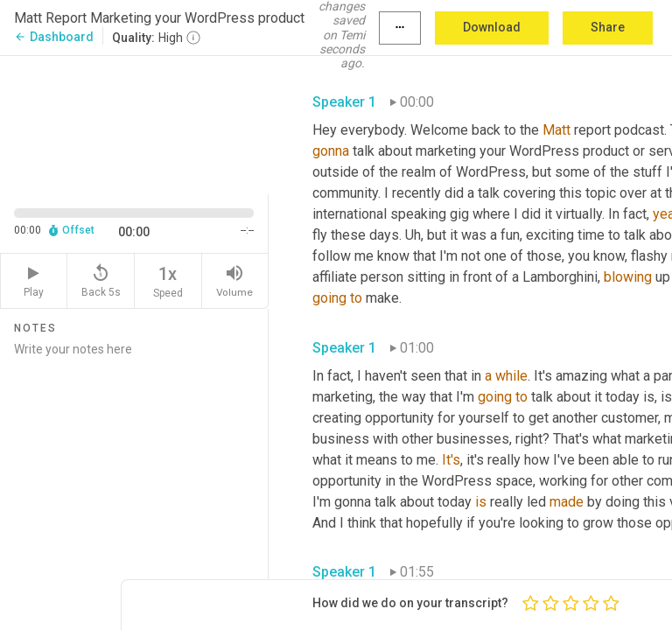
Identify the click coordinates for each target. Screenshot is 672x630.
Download (492, 27)
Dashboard (54, 37)
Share (608, 27)
